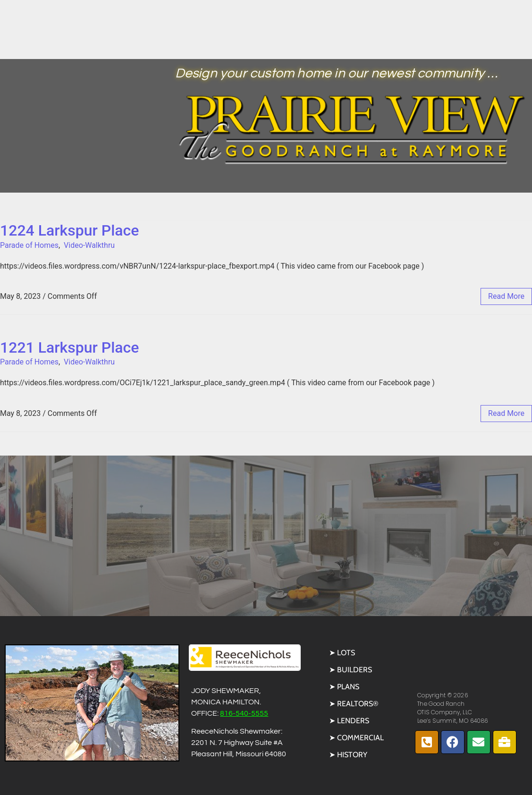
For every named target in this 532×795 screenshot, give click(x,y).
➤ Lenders (349, 721)
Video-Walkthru (89, 245)
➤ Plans (344, 687)
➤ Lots (342, 653)
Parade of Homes (29, 245)
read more (506, 296)
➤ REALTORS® (354, 704)
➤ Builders (350, 670)
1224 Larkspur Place (69, 230)
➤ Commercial (356, 738)
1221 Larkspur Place (69, 347)
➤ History (348, 755)
